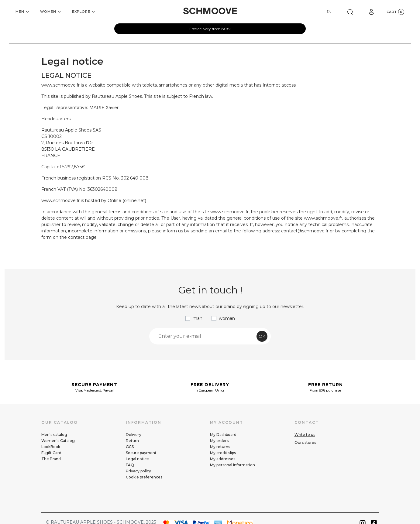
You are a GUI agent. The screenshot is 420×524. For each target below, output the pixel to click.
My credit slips (223, 453)
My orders (219, 441)
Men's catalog (54, 435)
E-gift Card (51, 453)
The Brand (51, 459)
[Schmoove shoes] (210, 11)
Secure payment (141, 453)
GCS (130, 447)
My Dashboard (223, 435)
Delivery (134, 435)
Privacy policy (138, 471)
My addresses (223, 459)
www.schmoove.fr (60, 85)
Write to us (305, 435)
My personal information (232, 465)
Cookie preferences (144, 477)
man (198, 318)
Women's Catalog (58, 441)
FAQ (130, 465)
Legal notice (137, 459)
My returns (220, 447)
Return (132, 441)
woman (227, 318)
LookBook (51, 447)
